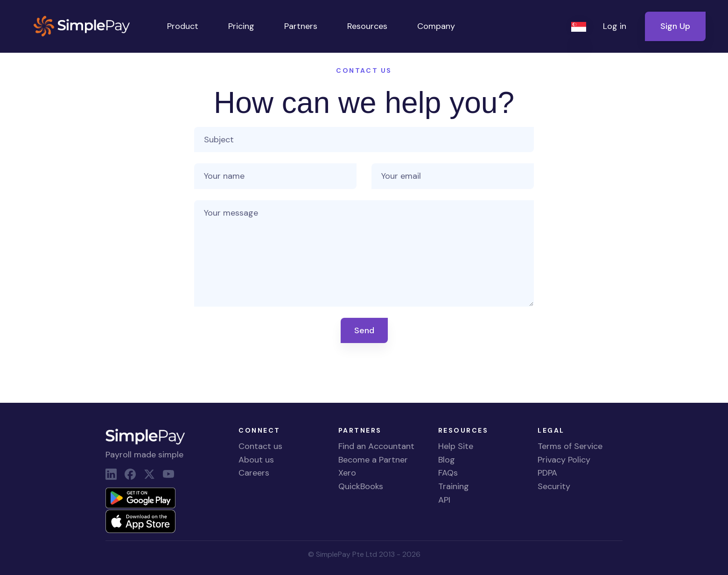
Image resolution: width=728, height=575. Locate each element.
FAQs (448, 473)
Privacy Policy (564, 460)
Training (454, 486)
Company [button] (436, 26)
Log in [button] (615, 26)
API (444, 500)
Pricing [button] (241, 26)
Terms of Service (570, 446)
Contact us (260, 446)
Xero (347, 473)
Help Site (456, 446)
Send (364, 330)
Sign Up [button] (675, 26)
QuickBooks (361, 486)
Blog (447, 460)
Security (554, 486)
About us (256, 460)
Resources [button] (367, 26)
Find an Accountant (376, 446)
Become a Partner (373, 460)
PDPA (547, 473)
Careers (254, 473)
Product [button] (183, 26)
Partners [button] (301, 26)
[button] (580, 26)
